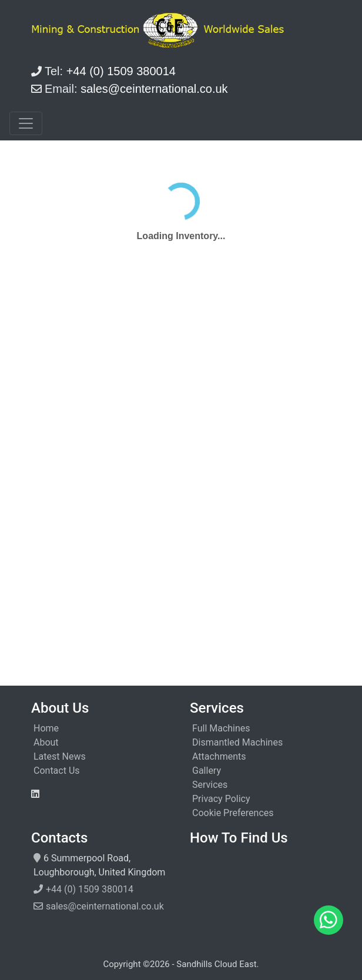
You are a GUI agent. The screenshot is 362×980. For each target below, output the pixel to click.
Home (46, 728)
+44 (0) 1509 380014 (90, 889)
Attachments (219, 756)
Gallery (207, 771)
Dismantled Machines (237, 742)
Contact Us (57, 771)
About (46, 742)
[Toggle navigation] (26, 123)
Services (210, 785)
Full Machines (221, 728)
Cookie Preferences (233, 813)
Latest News (60, 756)
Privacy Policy (221, 799)
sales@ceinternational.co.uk (105, 906)
